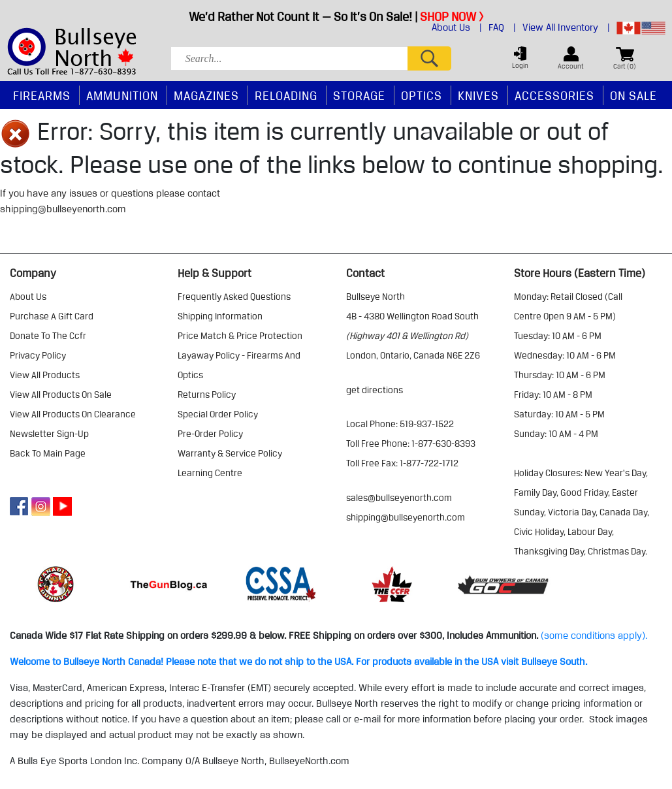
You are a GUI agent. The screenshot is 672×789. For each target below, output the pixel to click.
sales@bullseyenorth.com (399, 498)
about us (28, 297)
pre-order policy (210, 434)
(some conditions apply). (594, 636)
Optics (422, 95)
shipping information (220, 316)
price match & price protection (240, 336)
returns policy (207, 394)
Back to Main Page (48, 453)
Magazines (206, 95)
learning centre (210, 473)
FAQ (502, 27)
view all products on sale (61, 394)
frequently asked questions (234, 297)
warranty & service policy (230, 453)
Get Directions (375, 390)
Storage (359, 95)
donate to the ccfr (48, 336)
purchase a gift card (52, 316)
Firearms (42, 95)
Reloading (286, 95)
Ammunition (122, 95)
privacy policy (38, 355)
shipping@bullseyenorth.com (63, 209)
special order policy (218, 414)
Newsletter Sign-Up (49, 434)
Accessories (554, 95)
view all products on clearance (73, 414)
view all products (45, 375)
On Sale (633, 95)
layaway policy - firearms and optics (239, 365)
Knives (478, 95)
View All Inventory (566, 27)
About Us (457, 27)
